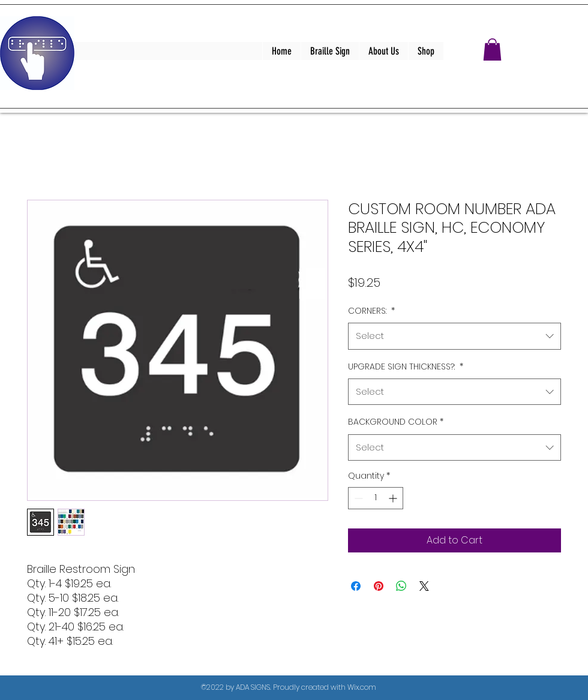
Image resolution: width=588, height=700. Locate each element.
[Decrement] (357, 498)
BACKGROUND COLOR (396, 422)
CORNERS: (371, 311)
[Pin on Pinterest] (379, 586)
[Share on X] (424, 586)
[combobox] (454, 336)
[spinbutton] (376, 498)
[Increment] (394, 498)
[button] (492, 49)
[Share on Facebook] (356, 586)
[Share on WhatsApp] (401, 586)
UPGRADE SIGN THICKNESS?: (406, 366)
